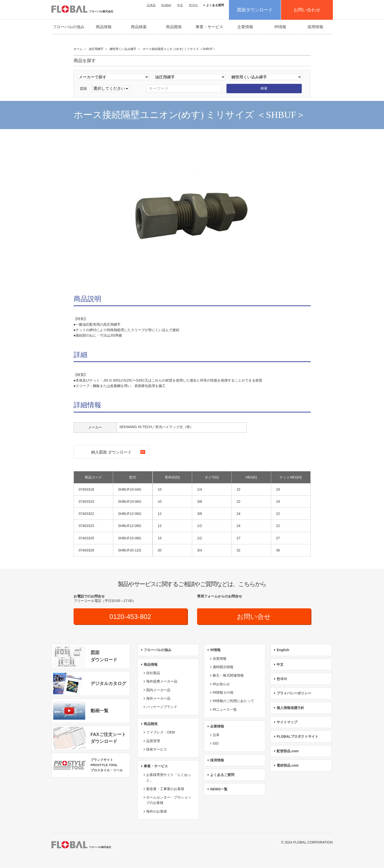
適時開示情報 (223, 667)
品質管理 (153, 741)
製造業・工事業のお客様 (165, 789)
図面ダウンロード (255, 10)
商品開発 (174, 27)
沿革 (216, 735)
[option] (192, 213)
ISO (216, 744)
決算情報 (220, 659)
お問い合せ (254, 617)
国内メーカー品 (158, 690)
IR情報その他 (223, 693)
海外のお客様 (157, 812)
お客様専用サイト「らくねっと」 (169, 778)
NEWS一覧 (219, 789)
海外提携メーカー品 (162, 682)
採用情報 (315, 27)
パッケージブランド (162, 707)
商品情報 (104, 27)
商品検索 (139, 27)
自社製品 (153, 673)
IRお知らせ (221, 684)
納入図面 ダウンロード (111, 452)
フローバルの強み (69, 27)
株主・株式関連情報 (228, 676)
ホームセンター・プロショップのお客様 (169, 800)
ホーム (78, 49)
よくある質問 (215, 5)
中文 (180, 5)
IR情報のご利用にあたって (233, 701)
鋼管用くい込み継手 (123, 49)
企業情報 (245, 27)
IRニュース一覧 (225, 710)
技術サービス (157, 750)
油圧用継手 (96, 49)
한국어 (193, 5)
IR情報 (280, 27)
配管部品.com (288, 751)
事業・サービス (209, 27)
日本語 (151, 5)
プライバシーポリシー (294, 693)
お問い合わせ (307, 10)
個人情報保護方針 (290, 708)
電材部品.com (288, 766)
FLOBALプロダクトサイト (297, 737)
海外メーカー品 (158, 699)
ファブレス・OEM (161, 732)
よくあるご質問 (222, 775)
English (166, 5)
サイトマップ (287, 722)
